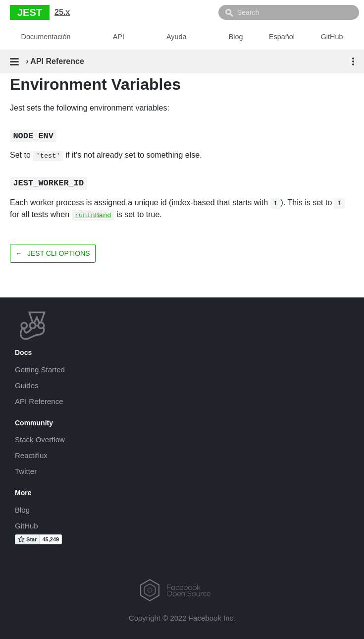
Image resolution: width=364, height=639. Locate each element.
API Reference (39, 401)
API (119, 37)
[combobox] (289, 12)
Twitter (26, 471)
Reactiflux (31, 455)
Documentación (46, 37)
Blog (236, 37)
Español (282, 37)
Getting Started (40, 370)
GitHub (332, 37)
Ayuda (177, 37)
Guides (27, 385)
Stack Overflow (40, 439)
